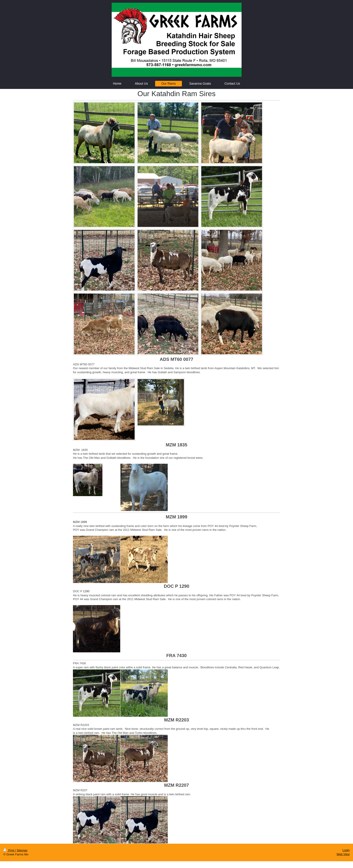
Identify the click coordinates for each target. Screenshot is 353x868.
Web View (343, 854)
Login (346, 850)
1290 (86, 591)
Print (9, 850)
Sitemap (22, 850)
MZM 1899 (80, 522)
